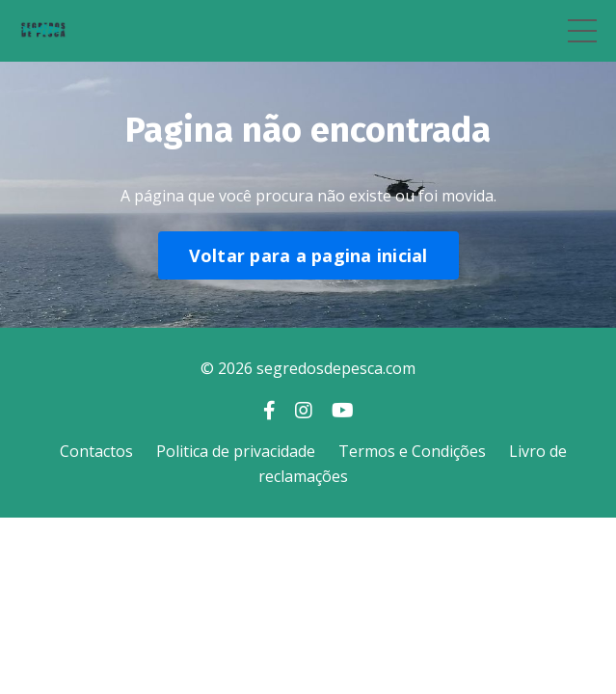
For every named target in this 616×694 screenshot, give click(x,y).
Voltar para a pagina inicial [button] (308, 255)
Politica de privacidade (236, 451)
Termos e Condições (412, 451)
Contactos (96, 451)
